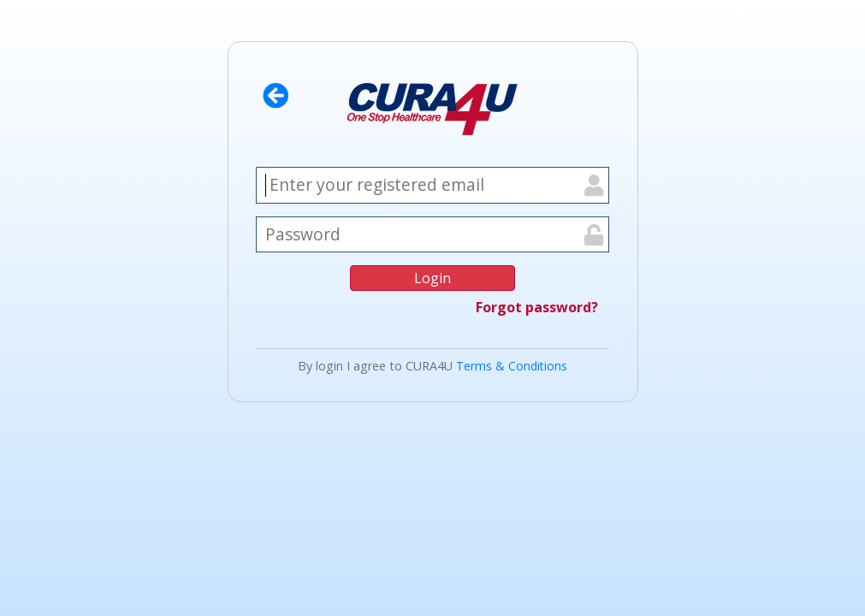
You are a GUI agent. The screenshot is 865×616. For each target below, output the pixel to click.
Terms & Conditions (512, 366)
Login (432, 278)
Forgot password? (537, 307)
